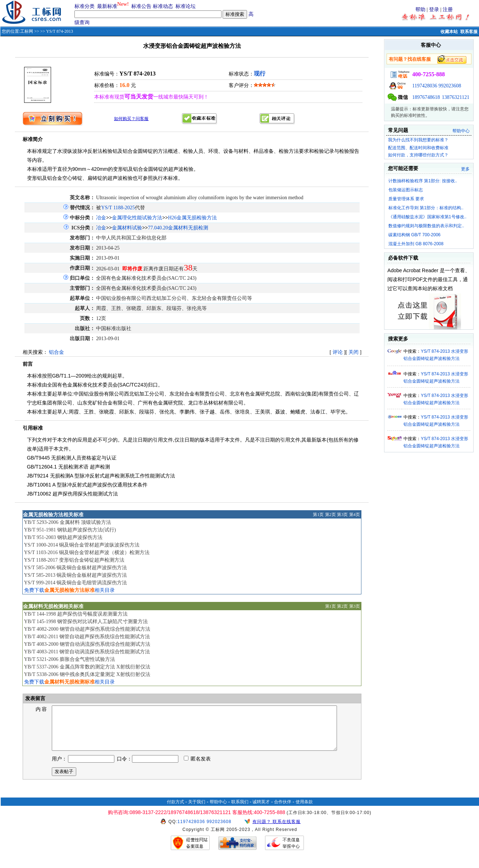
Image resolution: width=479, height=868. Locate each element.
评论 (338, 352)
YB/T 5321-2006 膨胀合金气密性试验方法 (70, 659)
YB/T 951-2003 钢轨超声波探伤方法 (63, 537)
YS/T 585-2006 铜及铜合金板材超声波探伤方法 (76, 568)
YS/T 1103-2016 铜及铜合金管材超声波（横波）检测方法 (87, 552)
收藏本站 (449, 32)
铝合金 (56, 352)
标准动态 (163, 6)
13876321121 (456, 97)
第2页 (330, 515)
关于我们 (197, 810)
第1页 (318, 515)
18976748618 (426, 97)
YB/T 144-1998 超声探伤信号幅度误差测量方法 (76, 614)
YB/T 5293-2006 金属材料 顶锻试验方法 (68, 522)
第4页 (355, 515)
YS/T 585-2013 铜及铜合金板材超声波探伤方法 (76, 575)
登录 (434, 10)
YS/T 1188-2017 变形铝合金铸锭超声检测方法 (74, 560)
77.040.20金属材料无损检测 (178, 228)
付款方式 (175, 810)
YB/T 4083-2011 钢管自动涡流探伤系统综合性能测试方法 (87, 652)
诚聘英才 (261, 810)
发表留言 (35, 698)
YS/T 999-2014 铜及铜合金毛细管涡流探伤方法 (76, 583)
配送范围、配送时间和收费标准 (418, 148)
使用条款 (304, 810)
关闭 (353, 352)
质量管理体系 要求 (406, 199)
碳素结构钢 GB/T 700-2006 (414, 235)
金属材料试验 (127, 228)
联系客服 (469, 32)
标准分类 (85, 6)
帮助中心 (461, 131)
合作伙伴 (283, 810)
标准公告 (141, 6)
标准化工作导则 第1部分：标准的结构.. (426, 208)
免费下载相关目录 (69, 590)
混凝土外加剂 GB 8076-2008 (416, 244)
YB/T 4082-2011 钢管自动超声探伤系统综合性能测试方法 (87, 637)
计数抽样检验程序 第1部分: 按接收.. (423, 181)
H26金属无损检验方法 (192, 218)
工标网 (27, 31)
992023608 (450, 86)
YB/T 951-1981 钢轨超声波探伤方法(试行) (70, 530)
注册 (448, 10)
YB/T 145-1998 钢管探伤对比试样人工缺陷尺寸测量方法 (86, 622)
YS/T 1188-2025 (118, 208)
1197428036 (425, 86)
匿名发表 (197, 768)
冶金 (101, 218)
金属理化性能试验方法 (137, 218)
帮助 (420, 10)
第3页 (342, 515)
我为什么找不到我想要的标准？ (418, 140)
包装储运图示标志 (406, 190)
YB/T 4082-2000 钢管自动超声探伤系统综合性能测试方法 (87, 629)
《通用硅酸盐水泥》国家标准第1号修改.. (427, 217)
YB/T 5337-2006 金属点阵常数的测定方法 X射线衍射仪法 (87, 667)
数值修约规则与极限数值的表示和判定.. (426, 226)
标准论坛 (186, 6)
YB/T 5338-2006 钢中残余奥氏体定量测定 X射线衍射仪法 (87, 674)
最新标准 (107, 6)
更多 (465, 169)
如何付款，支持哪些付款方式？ (418, 155)
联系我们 (240, 810)
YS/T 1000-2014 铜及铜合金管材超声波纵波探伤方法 (82, 545)
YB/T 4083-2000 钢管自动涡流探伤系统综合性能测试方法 (87, 644)
